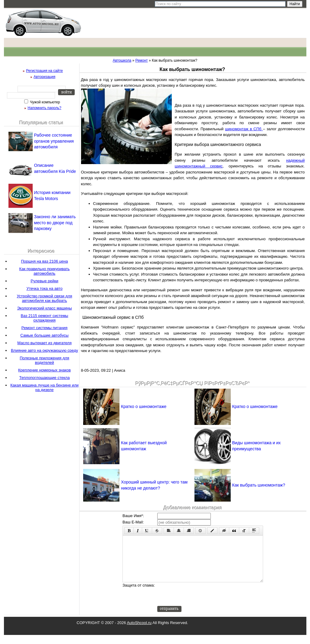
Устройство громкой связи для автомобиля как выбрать (44, 298)
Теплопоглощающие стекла (45, 378)
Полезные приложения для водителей (44, 360)
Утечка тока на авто (44, 288)
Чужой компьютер (45, 102)
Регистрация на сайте (44, 71)
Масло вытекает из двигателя (44, 343)
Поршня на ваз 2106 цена (45, 261)
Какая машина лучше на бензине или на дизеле (44, 387)
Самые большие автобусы (44, 335)
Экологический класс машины (44, 308)
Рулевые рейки (44, 281)
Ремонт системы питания (44, 328)
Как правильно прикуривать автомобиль (45, 271)
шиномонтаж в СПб (244, 129)
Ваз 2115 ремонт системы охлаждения (45, 318)
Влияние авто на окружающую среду (44, 350)
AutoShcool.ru (139, 632)
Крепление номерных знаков (44, 370)
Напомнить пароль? (44, 108)
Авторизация (44, 77)
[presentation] (203, 603)
